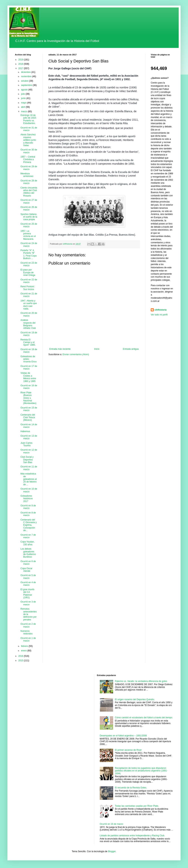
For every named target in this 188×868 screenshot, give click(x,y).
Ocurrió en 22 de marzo (29, 281)
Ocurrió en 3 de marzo (28, 603)
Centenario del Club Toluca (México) (28, 418)
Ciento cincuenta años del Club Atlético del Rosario (29, 192)
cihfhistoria (161, 310)
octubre (25, 81)
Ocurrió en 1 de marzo (28, 639)
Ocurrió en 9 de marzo (28, 507)
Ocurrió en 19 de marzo (29, 334)
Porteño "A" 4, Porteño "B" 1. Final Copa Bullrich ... (28, 254)
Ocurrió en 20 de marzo (29, 314)
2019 (21, 60)
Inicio (97, 349)
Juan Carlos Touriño (26, 444)
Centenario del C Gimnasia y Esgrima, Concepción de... (29, 525)
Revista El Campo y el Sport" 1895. (28, 342)
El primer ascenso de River (128, 750)
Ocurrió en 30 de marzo (29, 151)
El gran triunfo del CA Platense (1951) (27, 593)
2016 (21, 656)
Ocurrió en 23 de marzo (29, 264)
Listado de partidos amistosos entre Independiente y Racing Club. (132, 836)
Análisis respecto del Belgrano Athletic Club (28, 324)
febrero (25, 646)
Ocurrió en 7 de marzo (28, 536)
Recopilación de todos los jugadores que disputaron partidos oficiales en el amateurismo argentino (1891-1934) (141, 771)
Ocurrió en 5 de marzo (28, 577)
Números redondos (27, 632)
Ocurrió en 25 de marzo (29, 225)
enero (24, 651)
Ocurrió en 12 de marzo (29, 451)
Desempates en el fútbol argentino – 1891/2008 (123, 736)
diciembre (26, 72)
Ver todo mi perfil (159, 315)
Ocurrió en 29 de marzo (29, 168)
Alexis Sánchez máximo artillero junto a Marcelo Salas (28, 140)
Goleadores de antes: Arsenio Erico (28, 359)
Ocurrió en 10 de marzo (29, 490)
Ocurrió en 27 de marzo (29, 201)
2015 (21, 661)
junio (24, 98)
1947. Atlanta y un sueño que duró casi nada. (29, 305)
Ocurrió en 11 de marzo (29, 468)
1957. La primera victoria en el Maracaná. (28, 235)
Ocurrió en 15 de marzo (29, 409)
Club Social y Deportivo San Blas (27, 460)
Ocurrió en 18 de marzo (29, 351)
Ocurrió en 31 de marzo (29, 129)
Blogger (112, 851)
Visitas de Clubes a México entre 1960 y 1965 (28, 377)
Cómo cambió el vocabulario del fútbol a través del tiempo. (144, 718)
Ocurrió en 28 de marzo (29, 182)
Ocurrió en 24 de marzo (29, 245)
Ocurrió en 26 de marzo (29, 208)
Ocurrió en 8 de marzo (28, 514)
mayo (24, 103)
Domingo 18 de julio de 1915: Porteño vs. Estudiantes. (28, 119)
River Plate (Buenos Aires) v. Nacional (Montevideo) (28, 398)
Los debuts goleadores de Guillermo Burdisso (28, 553)
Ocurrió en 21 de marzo (29, 295)
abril (23, 107)
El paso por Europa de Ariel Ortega (28, 272)
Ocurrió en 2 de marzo (28, 625)
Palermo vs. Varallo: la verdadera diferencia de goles (141, 681)
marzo (24, 111)
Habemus (25, 431)
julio (23, 94)
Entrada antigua (131, 349)
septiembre (27, 85)
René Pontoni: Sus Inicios (28, 288)
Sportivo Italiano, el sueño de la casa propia (29, 217)
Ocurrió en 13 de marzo (29, 437)
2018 (21, 64)
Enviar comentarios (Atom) (76, 354)
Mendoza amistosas (27, 175)
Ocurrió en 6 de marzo (28, 563)
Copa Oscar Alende (26, 570)
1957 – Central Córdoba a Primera (28, 159)
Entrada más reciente (60, 349)
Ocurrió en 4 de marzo (28, 584)
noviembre (27, 76)
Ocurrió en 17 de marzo (29, 367)
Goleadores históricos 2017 (27, 499)
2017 (21, 68)
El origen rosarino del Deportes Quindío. (135, 699)
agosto (25, 90)
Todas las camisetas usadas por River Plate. (137, 806)
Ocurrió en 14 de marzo (29, 426)
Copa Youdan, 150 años (27, 543)
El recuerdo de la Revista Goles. (131, 788)
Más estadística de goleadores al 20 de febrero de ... (29, 479)
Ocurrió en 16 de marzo (29, 387)
